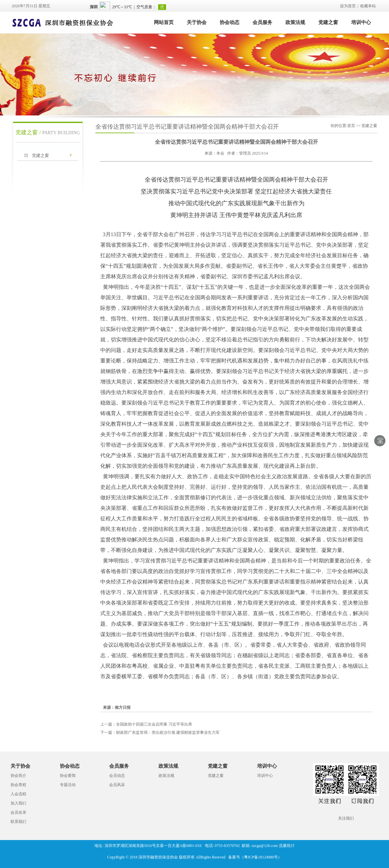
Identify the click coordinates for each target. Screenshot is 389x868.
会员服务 (262, 22)
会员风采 (117, 785)
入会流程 (18, 794)
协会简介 (18, 776)
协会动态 (230, 22)
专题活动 (68, 785)
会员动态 (117, 776)
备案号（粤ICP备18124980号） (255, 857)
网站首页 (164, 22)
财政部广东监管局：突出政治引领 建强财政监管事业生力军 (160, 732)
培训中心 (361, 22)
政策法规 (295, 22)
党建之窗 (328, 22)
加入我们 (18, 803)
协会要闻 (68, 776)
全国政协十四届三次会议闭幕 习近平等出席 (146, 724)
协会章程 (18, 785)
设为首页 (348, 6)
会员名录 (18, 812)
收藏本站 (368, 6)
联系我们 (18, 822)
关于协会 (197, 22)
